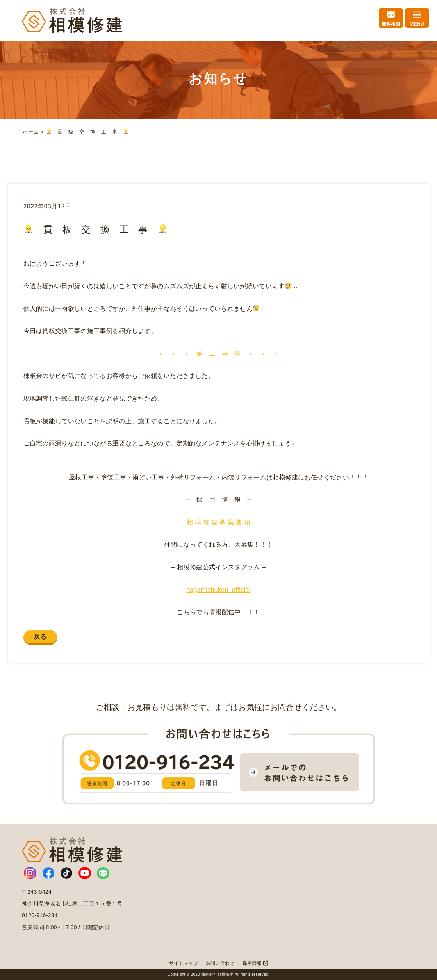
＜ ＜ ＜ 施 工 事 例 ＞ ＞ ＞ (218, 354)
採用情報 (255, 963)
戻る (40, 637)
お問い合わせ (220, 963)
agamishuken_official (220, 590)
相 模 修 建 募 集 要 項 (219, 522)
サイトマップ (184, 963)
